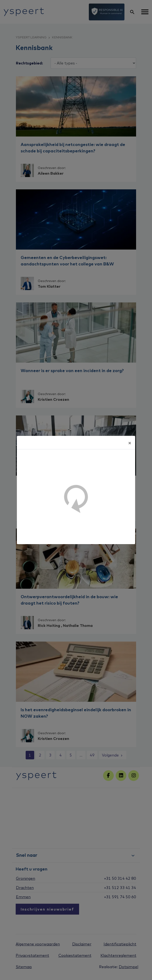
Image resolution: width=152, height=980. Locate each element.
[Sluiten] (130, 442)
